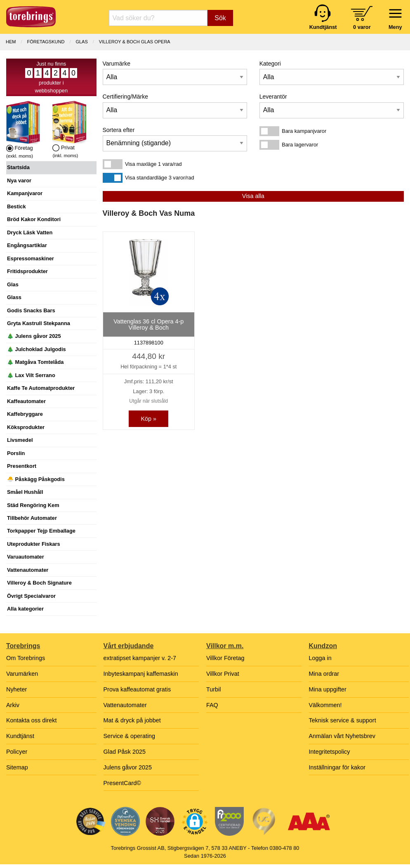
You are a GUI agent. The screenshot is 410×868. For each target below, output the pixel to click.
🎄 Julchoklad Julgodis (37, 349)
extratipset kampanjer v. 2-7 (140, 658)
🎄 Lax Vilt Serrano (31, 375)
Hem (11, 42)
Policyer (17, 752)
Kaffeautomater (26, 401)
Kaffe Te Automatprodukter (41, 388)
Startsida (18, 167)
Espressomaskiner (31, 258)
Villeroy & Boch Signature (39, 583)
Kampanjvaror (25, 193)
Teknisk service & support (343, 720)
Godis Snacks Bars (31, 310)
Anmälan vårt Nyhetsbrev (342, 736)
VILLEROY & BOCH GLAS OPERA (135, 42)
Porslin (16, 453)
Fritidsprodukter (27, 271)
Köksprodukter (26, 427)
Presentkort (22, 466)
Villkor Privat (223, 674)
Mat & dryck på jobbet (132, 720)
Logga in (320, 658)
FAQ (212, 705)
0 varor (362, 27)
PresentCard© (122, 783)
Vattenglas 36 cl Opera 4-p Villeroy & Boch (148, 324)
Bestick (16, 206)
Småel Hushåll (25, 492)
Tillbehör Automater (32, 518)
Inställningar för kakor (337, 767)
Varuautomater (26, 557)
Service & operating (130, 736)
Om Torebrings (26, 658)
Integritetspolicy (330, 752)
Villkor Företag (225, 658)
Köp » (148, 419)
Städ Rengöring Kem (33, 505)
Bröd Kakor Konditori (34, 219)
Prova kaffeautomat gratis (137, 689)
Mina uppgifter (328, 689)
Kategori (270, 64)
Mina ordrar (324, 674)
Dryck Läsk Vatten (30, 232)
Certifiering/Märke (125, 97)
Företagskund (46, 42)
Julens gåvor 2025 (128, 767)
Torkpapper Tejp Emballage (41, 531)
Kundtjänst (20, 736)
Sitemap (17, 767)
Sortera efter (119, 130)
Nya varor (19, 180)
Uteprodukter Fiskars (34, 544)
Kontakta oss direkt (31, 720)
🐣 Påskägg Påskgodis (36, 479)
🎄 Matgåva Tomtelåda (35, 362)
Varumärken (22, 674)
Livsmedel (20, 440)
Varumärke (117, 64)
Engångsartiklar (27, 245)
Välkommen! (325, 705)
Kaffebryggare (25, 414)
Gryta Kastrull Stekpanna (39, 323)
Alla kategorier (25, 609)
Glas (13, 284)
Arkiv (13, 705)
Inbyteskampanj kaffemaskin (141, 674)
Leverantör (273, 97)
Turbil (213, 689)
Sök (220, 18)
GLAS (81, 42)
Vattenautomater (28, 570)
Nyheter (16, 689)
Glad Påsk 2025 (125, 752)
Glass (14, 297)
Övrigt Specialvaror (31, 596)
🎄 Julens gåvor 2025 (34, 336)
